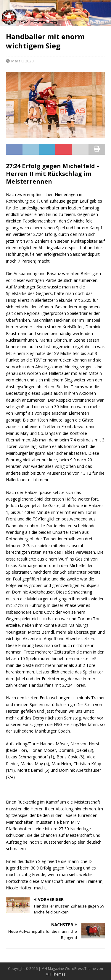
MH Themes (55, 974)
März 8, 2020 (22, 61)
